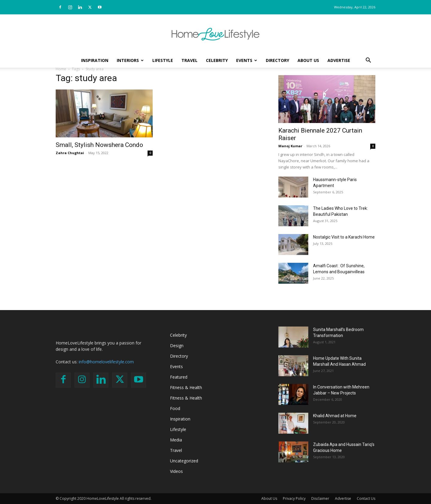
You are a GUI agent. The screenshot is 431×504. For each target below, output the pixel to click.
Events (247, 60)
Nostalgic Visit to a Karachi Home (344, 237)
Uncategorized (184, 461)
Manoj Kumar (290, 146)
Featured (179, 377)
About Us (308, 60)
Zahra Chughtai (70, 153)
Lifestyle (163, 60)
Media (176, 440)
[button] (368, 61)
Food (175, 408)
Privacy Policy (294, 498)
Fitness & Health (186, 387)
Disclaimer (320, 498)
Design (177, 346)
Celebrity (217, 60)
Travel (189, 60)
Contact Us (366, 498)
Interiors (130, 60)
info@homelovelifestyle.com (106, 362)
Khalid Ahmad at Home (335, 416)
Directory (277, 60)
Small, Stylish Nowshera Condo (99, 145)
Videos (176, 471)
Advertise (339, 60)
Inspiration (95, 60)
